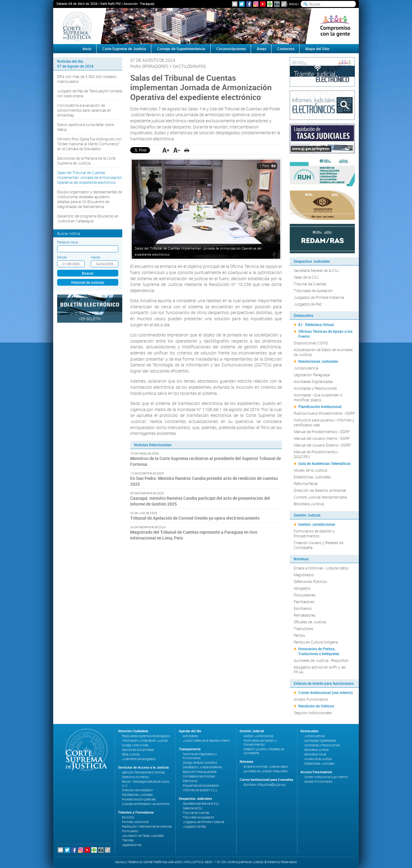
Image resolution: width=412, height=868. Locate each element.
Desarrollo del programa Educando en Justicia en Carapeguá (88, 218)
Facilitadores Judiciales (137, 795)
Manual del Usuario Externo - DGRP (322, 445)
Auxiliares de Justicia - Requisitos (321, 660)
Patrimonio (190, 781)
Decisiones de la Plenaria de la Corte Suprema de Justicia (86, 161)
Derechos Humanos (135, 777)
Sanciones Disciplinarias (138, 750)
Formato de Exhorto (135, 822)
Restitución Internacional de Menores (147, 827)
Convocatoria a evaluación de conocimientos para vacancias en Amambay (84, 110)
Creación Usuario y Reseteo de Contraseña (318, 545)
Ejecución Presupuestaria (200, 772)
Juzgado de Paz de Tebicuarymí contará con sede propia (90, 93)
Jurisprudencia (306, 368)
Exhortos (128, 817)
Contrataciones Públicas (199, 776)
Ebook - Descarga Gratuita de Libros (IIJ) (146, 784)
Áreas (261, 49)
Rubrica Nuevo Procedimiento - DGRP (324, 413)
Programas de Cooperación (201, 786)
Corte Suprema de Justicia (124, 49)
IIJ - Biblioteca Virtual (316, 325)
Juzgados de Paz (308, 304)
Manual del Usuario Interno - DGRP (322, 438)
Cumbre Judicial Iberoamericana (320, 497)
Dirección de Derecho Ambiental (320, 490)
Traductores (303, 629)
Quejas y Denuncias (135, 745)
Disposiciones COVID (311, 343)
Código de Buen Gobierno (200, 763)
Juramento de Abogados (139, 759)
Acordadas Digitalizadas (313, 381)
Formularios (130, 831)
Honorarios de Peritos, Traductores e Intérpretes (319, 651)
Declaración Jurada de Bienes (202, 767)
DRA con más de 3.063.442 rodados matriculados (87, 79)
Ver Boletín (90, 319)
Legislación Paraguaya (312, 375)
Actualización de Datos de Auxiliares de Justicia (323, 352)
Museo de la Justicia (310, 470)
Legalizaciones (132, 845)
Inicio (293, 4)
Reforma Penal (306, 484)
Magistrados (304, 575)
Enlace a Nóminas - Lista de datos (321, 568)
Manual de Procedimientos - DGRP (322, 432)
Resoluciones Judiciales (318, 361)
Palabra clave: (68, 242)
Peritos (299, 635)
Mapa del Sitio (317, 49)
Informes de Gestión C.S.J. (200, 790)
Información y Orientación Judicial (145, 741)
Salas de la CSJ (306, 277)
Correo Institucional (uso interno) (326, 692)
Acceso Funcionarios (311, 699)
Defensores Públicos (310, 581)
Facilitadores (304, 602)
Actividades (190, 736)
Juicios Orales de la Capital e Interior (206, 741)
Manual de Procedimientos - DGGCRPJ (316, 454)
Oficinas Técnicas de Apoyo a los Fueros (325, 334)
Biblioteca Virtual (315, 754)
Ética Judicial (131, 754)
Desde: (62, 257)
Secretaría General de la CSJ (316, 270)
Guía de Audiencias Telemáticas (324, 463)
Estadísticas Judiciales (312, 477)
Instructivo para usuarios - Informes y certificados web (324, 422)
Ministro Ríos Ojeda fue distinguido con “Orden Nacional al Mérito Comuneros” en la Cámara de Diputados (89, 144)
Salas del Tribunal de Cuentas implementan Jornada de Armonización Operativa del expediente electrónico (90, 177)
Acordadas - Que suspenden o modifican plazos (318, 397)
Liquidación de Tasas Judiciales (143, 836)
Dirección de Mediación (138, 790)
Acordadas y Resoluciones (315, 388)
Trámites (128, 840)
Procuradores (305, 595)
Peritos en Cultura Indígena (316, 642)
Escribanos (303, 608)
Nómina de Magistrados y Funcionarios (200, 756)
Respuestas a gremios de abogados (146, 736)
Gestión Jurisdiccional (317, 524)
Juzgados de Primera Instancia (319, 297)
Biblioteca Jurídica (309, 504)
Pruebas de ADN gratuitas (139, 799)
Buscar (88, 273)
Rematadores (305, 615)
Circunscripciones (231, 49)
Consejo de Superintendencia (181, 49)
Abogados (302, 588)
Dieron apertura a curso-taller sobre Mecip (86, 127)
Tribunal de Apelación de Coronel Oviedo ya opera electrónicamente (195, 518)
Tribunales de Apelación (313, 291)
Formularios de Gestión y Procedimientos (314, 533)
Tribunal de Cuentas (310, 284)
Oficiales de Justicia (310, 622)
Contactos (286, 49)
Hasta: (96, 257)
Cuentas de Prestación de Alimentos (146, 804)
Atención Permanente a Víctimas (143, 772)
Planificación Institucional (320, 406)
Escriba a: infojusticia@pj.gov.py (265, 785)
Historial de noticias (88, 282)
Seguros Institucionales (313, 713)
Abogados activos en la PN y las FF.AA (320, 670)
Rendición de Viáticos (316, 706)
